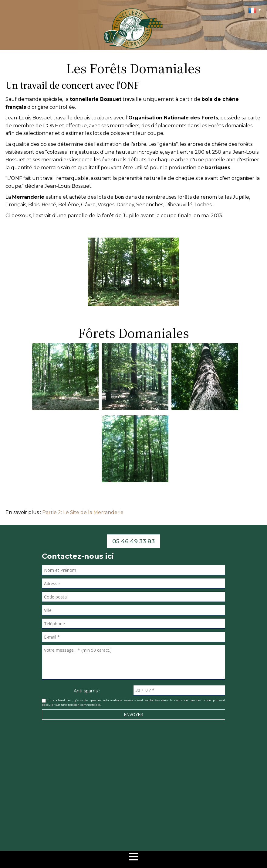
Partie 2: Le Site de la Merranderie (83, 512)
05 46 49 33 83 (133, 541)
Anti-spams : (87, 691)
